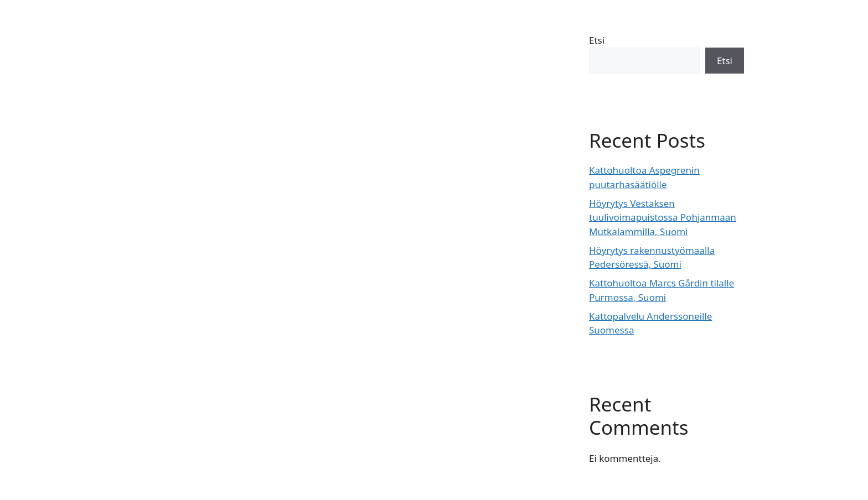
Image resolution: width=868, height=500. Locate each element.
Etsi (597, 40)
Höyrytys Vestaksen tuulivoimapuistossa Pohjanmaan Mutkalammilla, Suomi (663, 217)
